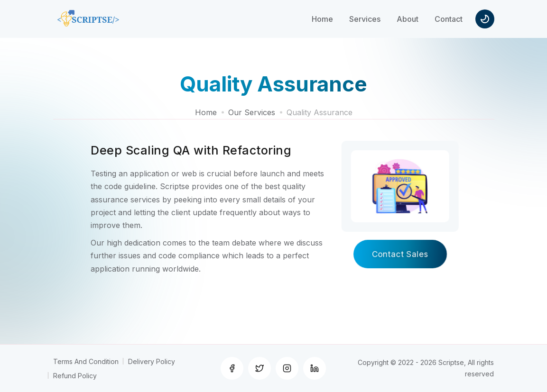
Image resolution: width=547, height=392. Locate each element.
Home (206, 112)
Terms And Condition (86, 361)
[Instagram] (287, 368)
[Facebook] (232, 368)
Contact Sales (400, 254)
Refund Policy (75, 376)
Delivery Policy (152, 361)
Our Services (252, 112)
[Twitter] (260, 368)
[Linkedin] (315, 368)
